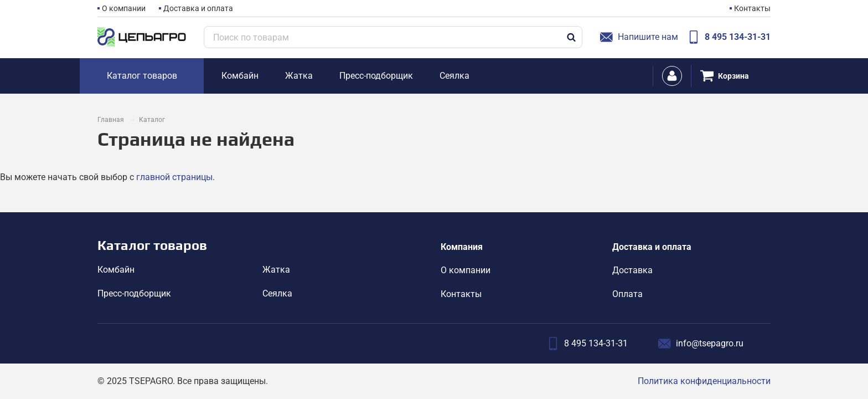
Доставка (632, 270)
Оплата (627, 294)
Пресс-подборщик (134, 293)
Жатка (276, 270)
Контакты (752, 8)
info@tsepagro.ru (701, 344)
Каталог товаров (152, 245)
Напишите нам (639, 37)
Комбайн (116, 270)
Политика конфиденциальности (704, 381)
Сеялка (277, 293)
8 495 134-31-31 (729, 37)
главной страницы (174, 177)
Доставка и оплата (198, 8)
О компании (124, 8)
